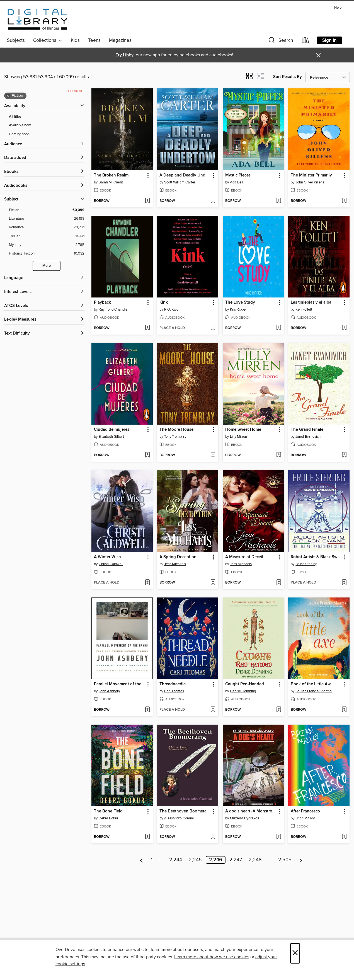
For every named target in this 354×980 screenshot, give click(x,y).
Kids (75, 40)
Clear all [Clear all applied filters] (76, 91)
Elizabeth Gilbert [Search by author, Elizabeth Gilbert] (111, 437)
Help (338, 8)
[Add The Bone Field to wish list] (147, 837)
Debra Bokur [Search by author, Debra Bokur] (108, 818)
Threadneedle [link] (173, 684)
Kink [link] (164, 303)
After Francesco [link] (305, 811)
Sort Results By (288, 77)
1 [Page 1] (152, 860)
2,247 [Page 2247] (236, 860)
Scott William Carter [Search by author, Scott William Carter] (180, 182)
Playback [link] (102, 303)
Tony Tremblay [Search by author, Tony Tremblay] (175, 437)
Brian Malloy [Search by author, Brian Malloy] (305, 818)
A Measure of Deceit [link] (244, 557)
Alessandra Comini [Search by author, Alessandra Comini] (179, 818)
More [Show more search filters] (47, 266)
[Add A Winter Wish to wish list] (147, 583)
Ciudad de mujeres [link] (112, 430)
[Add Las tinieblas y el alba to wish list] (344, 328)
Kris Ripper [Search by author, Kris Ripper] (238, 309)
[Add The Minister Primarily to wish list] (344, 201)
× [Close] (295, 953)
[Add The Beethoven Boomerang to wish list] (213, 837)
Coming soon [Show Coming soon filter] (19, 134)
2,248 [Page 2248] (255, 860)
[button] (280, 41)
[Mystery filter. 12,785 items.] (47, 245)
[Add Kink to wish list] (213, 328)
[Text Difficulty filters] (44, 334)
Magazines (120, 40)
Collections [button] (48, 40)
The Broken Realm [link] (111, 175)
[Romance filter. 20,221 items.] (47, 227)
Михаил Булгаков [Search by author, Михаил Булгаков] (245, 818)
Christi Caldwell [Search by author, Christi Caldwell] (111, 564)
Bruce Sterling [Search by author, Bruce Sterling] (306, 564)
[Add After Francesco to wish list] (344, 837)
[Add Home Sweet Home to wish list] (279, 455)
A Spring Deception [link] (178, 557)
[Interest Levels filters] (44, 292)
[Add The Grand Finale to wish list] (344, 455)
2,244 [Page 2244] (176, 860)
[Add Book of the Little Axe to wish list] (344, 710)
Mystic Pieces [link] (238, 175)
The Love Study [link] (240, 303)
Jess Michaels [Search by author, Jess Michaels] (175, 564)
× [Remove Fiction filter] (8, 96)
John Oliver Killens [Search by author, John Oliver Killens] (310, 182)
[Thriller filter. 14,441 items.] (47, 236)
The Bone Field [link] (108, 811)
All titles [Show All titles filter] (15, 117)
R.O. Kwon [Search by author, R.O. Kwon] (172, 309)
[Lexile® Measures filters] (44, 320)
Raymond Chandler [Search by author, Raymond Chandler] (114, 309)
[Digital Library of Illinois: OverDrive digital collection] (37, 19)
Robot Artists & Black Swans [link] (316, 557)
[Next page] (301, 860)
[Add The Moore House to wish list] (213, 455)
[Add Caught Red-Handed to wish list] (279, 710)
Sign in (329, 40)
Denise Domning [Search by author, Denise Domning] (243, 691)
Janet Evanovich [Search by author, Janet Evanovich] (308, 437)
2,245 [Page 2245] (195, 860)
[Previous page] (141, 860)
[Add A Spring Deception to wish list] (213, 583)
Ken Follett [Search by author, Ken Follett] (304, 309)
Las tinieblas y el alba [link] (311, 303)
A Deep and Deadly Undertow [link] (185, 175)
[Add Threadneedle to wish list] (213, 710)
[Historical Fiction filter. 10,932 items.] (47, 254)
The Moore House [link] (176, 430)
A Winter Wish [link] (107, 557)
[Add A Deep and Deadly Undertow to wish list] (213, 201)
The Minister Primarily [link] (311, 175)
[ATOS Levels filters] (44, 306)
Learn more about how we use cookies (212, 957)
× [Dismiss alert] (318, 55)
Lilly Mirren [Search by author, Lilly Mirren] (238, 437)
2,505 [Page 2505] (285, 860)
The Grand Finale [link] (307, 430)
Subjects (16, 40)
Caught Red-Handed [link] (245, 684)
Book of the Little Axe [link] (311, 684)
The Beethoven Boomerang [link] (185, 811)
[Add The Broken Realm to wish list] (147, 201)
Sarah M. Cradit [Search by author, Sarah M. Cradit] (111, 182)
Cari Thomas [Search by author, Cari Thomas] (174, 691)
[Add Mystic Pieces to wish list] (279, 201)
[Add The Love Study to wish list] (279, 328)
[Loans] (305, 41)
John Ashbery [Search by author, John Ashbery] (109, 691)
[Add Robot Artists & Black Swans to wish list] (344, 583)
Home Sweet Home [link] (243, 430)
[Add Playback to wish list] (147, 328)
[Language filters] (44, 278)
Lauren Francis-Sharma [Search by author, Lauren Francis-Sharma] (314, 691)
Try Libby (125, 55)
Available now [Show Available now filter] (20, 125)
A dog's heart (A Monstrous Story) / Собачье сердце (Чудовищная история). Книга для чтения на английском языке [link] (251, 811)
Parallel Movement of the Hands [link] (119, 684)
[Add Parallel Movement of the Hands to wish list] (147, 710)
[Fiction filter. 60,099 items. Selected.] (47, 210)
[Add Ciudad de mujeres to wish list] (147, 455)
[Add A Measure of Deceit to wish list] (279, 583)
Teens (94, 40)
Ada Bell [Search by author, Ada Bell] (237, 182)
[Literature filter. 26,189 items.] (47, 219)
